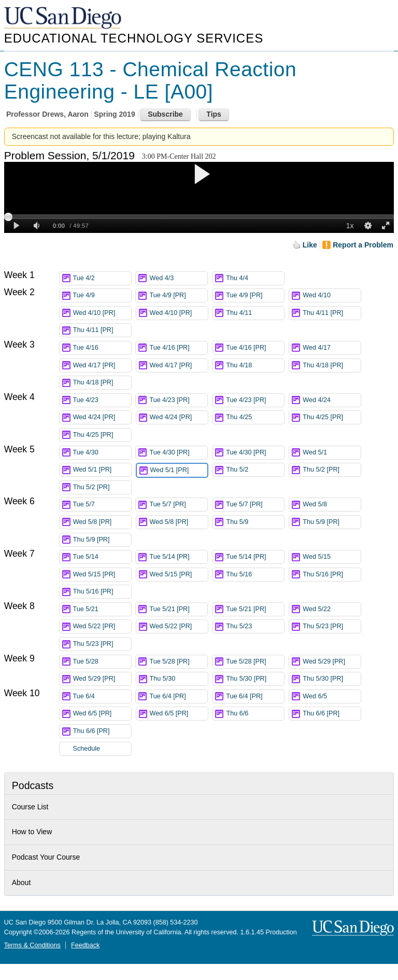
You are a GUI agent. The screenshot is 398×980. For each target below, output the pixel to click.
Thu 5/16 (255, 575)
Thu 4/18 (255, 365)
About (22, 882)
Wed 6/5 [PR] (102, 714)
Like (310, 245)
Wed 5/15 (332, 557)
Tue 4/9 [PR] (178, 295)
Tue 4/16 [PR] (178, 348)
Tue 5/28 (102, 662)
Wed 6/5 (332, 696)
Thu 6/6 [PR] (332, 714)
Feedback (85, 945)
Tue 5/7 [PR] (178, 505)
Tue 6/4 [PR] (178, 696)
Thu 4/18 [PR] (332, 365)
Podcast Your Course (46, 857)
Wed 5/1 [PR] (102, 470)
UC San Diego (64, 18)
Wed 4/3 (178, 278)
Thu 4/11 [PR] (332, 313)
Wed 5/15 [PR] (102, 575)
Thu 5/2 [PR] (332, 470)
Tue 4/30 (102, 453)
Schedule (87, 749)
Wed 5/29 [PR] (332, 662)
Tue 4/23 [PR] (178, 400)
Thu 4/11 (255, 313)
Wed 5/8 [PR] (102, 522)
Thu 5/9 (255, 522)
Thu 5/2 (255, 470)
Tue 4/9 (102, 295)
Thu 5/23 (255, 626)
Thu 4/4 (255, 278)
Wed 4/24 (332, 400)
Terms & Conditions (32, 945)
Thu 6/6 (255, 714)
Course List (30, 807)
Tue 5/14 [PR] (178, 557)
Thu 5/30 (179, 679)
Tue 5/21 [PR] (178, 609)
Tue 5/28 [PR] (178, 662)
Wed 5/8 (332, 505)
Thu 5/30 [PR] (255, 679)
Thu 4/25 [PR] (332, 417)
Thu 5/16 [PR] (332, 575)
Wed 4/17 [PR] (102, 365)
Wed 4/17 (332, 348)
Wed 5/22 (332, 609)
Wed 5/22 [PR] (102, 626)
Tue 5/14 (102, 557)
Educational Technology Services (134, 38)
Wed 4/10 (332, 295)
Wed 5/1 (332, 453)
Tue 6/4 (102, 696)
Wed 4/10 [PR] (102, 313)
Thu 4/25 (255, 417)
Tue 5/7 (102, 505)
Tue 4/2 (102, 278)
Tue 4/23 (102, 400)
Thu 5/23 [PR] (332, 626)
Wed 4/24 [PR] (102, 417)
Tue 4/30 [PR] (178, 453)
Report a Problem (363, 245)
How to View (32, 832)
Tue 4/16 (102, 348)
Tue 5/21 (102, 609)
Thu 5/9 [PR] (332, 522)
